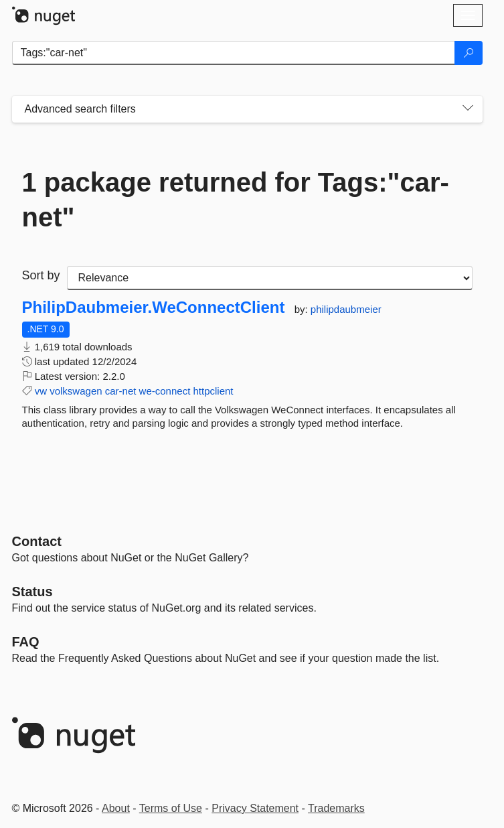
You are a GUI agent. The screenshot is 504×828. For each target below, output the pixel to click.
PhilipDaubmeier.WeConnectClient (154, 307)
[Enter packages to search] (234, 53)
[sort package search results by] (270, 278)
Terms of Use (171, 808)
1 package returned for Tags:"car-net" (236, 200)
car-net (121, 391)
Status (32, 592)
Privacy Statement (255, 808)
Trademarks (336, 808)
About (116, 808)
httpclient (214, 391)
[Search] (469, 53)
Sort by (41, 275)
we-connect (165, 391)
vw (41, 391)
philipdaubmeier (346, 309)
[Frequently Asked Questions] (26, 642)
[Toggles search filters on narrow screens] (468, 109)
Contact (37, 541)
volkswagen (76, 391)
